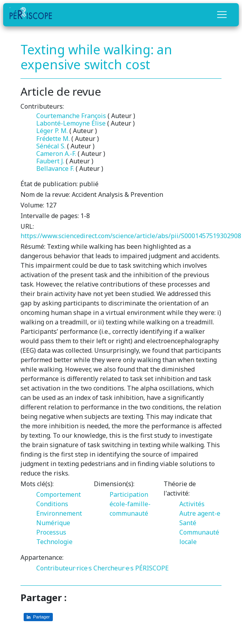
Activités (192, 504)
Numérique (53, 523)
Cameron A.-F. (56, 154)
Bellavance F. (55, 168)
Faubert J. (50, 161)
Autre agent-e (200, 513)
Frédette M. (53, 139)
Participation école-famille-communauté (130, 504)
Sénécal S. (51, 146)
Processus (51, 532)
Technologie (54, 542)
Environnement (59, 513)
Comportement (59, 494)
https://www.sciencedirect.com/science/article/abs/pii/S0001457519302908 (131, 236)
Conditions (52, 504)
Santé (188, 523)
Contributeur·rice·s (64, 568)
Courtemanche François (71, 116)
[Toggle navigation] (222, 15)
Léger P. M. (52, 131)
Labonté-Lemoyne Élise (71, 123)
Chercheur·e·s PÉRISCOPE (131, 568)
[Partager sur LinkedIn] (38, 617)
